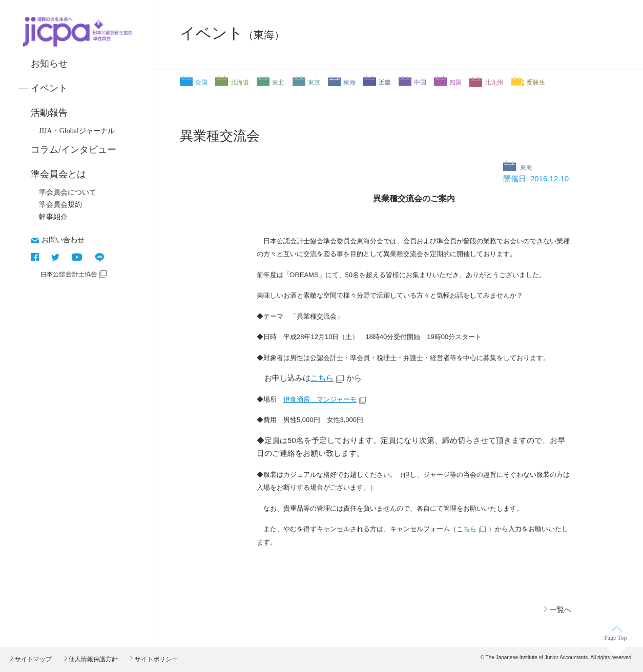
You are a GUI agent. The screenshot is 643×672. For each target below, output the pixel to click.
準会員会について (68, 192)
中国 (420, 82)
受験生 (536, 82)
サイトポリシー (155, 659)
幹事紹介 (53, 217)
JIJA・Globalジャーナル (77, 131)
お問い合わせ (63, 240)
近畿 (385, 82)
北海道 (240, 82)
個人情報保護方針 (92, 659)
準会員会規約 (60, 205)
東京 (314, 82)
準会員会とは (58, 174)
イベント (49, 88)
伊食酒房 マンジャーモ (320, 399)
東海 (349, 82)
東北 (278, 82)
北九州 (494, 82)
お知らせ (49, 64)
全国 (201, 82)
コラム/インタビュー (74, 150)
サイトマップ (33, 659)
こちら (322, 378)
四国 (455, 82)
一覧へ (561, 610)
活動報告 (49, 113)
